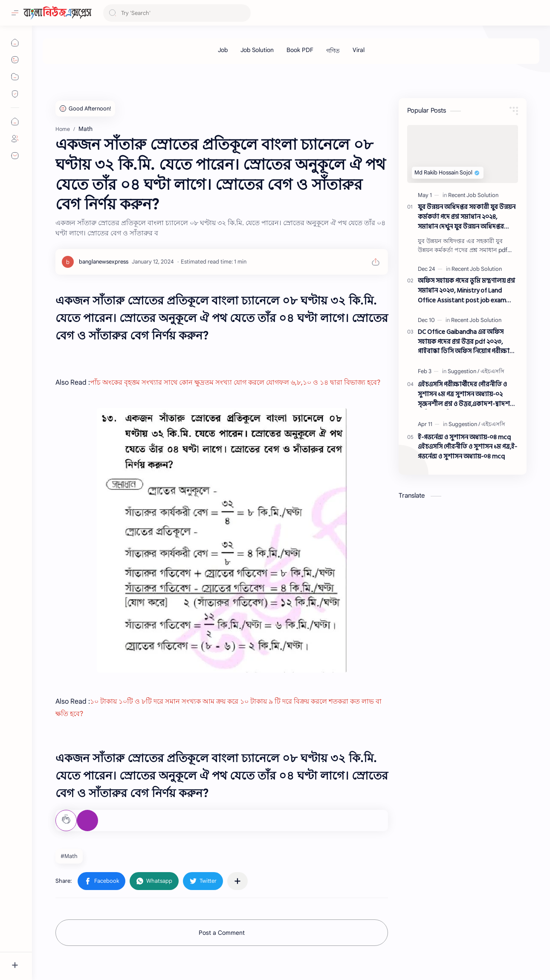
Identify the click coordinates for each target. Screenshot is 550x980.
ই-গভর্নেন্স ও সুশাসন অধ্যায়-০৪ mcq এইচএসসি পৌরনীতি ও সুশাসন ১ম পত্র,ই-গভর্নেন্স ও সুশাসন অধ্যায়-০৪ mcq (467, 447)
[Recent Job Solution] (473, 195)
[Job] (223, 50)
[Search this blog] (177, 13)
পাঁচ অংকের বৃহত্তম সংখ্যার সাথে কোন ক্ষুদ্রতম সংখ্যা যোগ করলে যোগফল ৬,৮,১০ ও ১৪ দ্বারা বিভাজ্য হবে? (235, 383)
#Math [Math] (69, 856)
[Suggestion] (463, 371)
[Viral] (359, 50)
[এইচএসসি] (492, 371)
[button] (101, 881)
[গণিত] (333, 51)
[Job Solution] (257, 50)
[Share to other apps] (237, 881)
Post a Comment (222, 933)
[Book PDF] (300, 50)
